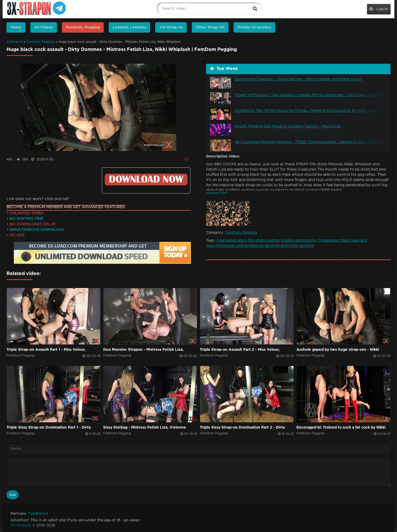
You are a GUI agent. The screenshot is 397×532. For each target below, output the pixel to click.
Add (13, 495)
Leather (273, 241)
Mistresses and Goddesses (240, 246)
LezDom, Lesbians (129, 27)
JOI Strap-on (171, 27)
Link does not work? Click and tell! (38, 199)
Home (16, 27)
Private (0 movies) (254, 27)
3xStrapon (15, 42)
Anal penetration (232, 241)
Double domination (299, 241)
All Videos (44, 27)
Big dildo (256, 241)
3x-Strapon (21, 525)
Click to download (146, 180)
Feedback (37, 514)
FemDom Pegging (41, 42)
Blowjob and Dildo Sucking (289, 246)
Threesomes (328, 241)
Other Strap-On (210, 27)
